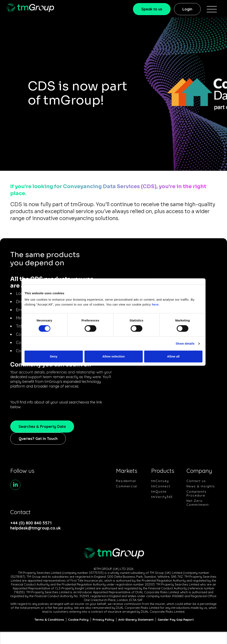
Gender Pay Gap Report (176, 620)
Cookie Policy (78, 620)
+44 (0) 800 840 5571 (31, 523)
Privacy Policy (103, 620)
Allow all (173, 356)
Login (187, 9)
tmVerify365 (162, 497)
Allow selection (113, 356)
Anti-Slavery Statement (136, 620)
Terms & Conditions (49, 620)
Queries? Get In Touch (38, 439)
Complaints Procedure (197, 493)
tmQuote (159, 492)
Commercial (127, 486)
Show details (185, 343)
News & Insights (201, 486)
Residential (126, 481)
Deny (54, 356)
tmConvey (160, 481)
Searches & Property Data (42, 427)
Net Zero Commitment (198, 503)
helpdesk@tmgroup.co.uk (34, 528)
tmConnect (161, 486)
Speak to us (152, 9)
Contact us (196, 481)
